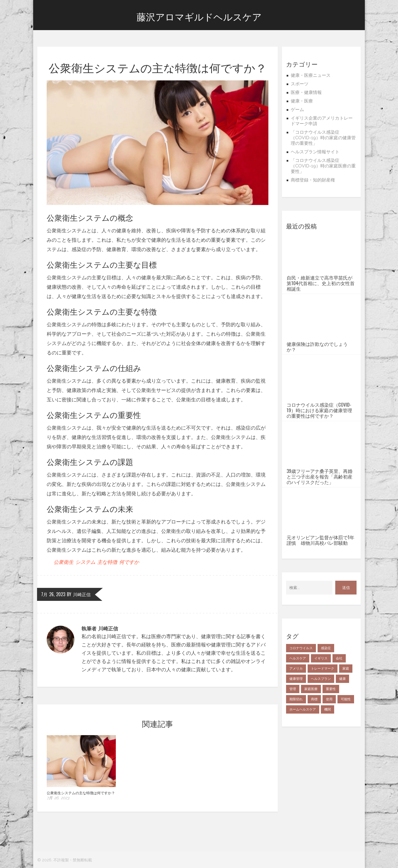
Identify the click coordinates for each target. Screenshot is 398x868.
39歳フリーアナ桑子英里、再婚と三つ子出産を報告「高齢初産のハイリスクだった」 (320, 510)
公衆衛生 (64, 562)
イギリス (321, 705)
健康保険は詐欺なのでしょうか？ (317, 372)
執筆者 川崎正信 (100, 629)
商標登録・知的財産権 (313, 180)
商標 (314, 746)
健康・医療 (302, 101)
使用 (329, 746)
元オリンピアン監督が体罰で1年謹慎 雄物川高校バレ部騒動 (320, 586)
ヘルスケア (298, 705)
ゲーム (297, 110)
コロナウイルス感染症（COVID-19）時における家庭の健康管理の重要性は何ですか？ (319, 431)
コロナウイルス (301, 695)
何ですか (129, 562)
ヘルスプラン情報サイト (315, 152)
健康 (342, 725)
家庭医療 (311, 735)
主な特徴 (107, 562)
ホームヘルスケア (303, 756)
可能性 (346, 746)
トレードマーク (323, 715)
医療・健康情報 (306, 92)
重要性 (331, 735)
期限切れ (296, 746)
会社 (339, 705)
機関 (328, 756)
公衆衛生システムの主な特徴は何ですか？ (81, 793)
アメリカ (296, 715)
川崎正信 (82, 594)
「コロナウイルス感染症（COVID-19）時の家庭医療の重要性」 (323, 166)
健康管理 (296, 725)
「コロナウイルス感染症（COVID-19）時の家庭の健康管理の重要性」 (323, 138)
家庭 (346, 715)
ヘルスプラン (321, 725)
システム (85, 562)
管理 (293, 735)
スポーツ (300, 84)
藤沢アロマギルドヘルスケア (199, 17)
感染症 (326, 695)
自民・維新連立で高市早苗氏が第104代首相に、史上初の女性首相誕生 (321, 296)
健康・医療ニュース (311, 75)
